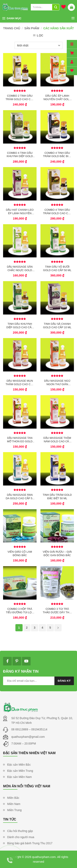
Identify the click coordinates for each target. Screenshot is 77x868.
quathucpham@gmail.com (28, 737)
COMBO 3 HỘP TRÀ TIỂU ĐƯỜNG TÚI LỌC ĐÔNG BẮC (20, 611)
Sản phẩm (32, 28)
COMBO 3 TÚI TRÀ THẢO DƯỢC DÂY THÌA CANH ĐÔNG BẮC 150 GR (57, 611)
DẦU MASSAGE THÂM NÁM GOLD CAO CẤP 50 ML (57, 440)
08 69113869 (20, 729)
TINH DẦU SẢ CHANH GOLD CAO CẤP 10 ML (57, 326)
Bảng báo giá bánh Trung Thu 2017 (30, 843)
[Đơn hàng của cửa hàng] (38, 45)
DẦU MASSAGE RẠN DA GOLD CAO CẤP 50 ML (20, 497)
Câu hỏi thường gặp (20, 831)
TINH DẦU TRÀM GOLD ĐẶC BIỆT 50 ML (57, 497)
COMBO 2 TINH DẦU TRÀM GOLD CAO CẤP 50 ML (20, 97)
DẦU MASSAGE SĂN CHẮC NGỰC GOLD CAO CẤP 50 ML (20, 268)
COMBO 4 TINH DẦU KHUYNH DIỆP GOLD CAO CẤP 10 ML (20, 155)
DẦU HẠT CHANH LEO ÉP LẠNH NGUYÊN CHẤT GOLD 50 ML (20, 212)
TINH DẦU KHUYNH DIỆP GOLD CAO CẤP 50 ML (20, 326)
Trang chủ (12, 28)
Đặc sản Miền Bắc (19, 765)
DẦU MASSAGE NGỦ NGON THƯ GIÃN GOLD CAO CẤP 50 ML (57, 383)
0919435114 (39, 729)
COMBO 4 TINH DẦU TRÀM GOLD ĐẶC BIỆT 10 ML (57, 155)
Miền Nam (14, 804)
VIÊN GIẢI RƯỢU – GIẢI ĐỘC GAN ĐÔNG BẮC (57, 553)
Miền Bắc (13, 798)
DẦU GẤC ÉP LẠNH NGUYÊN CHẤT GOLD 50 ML (57, 97)
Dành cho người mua (21, 837)
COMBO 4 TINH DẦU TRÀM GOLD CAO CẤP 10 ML (57, 212)
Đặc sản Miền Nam (20, 777)
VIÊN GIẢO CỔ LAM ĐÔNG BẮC (20, 553)
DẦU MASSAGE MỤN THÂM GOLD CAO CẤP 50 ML (20, 383)
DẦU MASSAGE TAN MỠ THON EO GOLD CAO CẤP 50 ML (20, 440)
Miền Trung (14, 810)
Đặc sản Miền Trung (20, 771)
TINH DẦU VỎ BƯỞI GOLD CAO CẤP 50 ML (57, 268)
